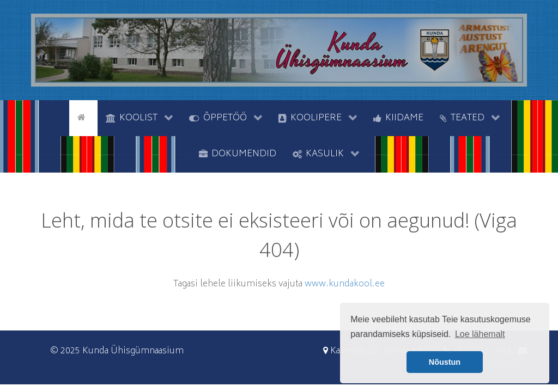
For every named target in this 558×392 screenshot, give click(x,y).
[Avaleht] (83, 117)
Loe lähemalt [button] (480, 334)
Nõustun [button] (445, 362)
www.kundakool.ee (345, 284)
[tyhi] (60, 117)
